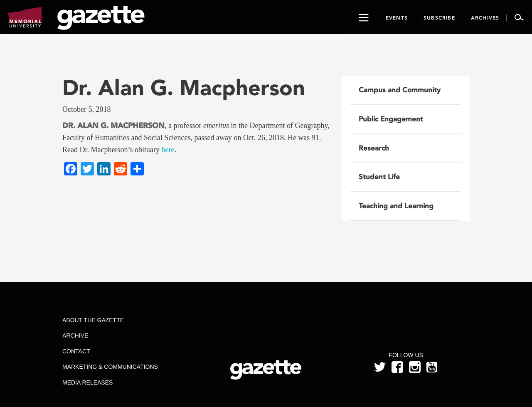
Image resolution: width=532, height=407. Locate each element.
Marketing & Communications (110, 367)
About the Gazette (93, 320)
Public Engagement (391, 119)
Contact (76, 351)
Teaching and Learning (396, 206)
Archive (75, 335)
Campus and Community (400, 90)
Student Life (379, 177)
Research (374, 148)
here (168, 150)
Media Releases (87, 382)
